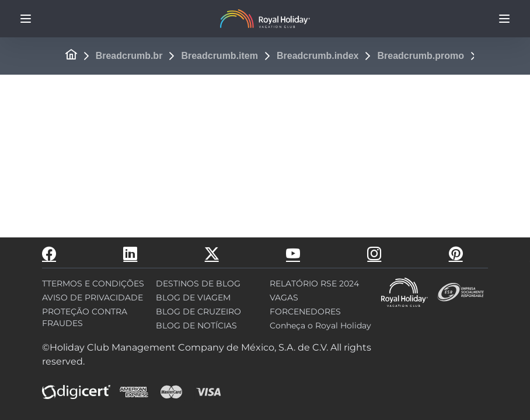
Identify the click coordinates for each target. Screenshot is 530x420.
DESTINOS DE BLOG (198, 283)
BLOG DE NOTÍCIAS (196, 325)
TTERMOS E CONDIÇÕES (93, 283)
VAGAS (284, 297)
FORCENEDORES (305, 311)
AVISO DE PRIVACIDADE (93, 297)
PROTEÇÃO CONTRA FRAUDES (85, 317)
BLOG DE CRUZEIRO (198, 311)
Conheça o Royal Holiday (320, 325)
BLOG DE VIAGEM (193, 297)
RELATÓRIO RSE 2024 (314, 283)
